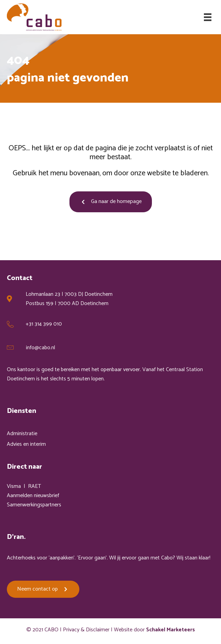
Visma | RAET (24, 486)
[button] (111, 202)
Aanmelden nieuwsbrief (33, 496)
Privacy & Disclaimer (86, 630)
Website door (154, 630)
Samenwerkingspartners (34, 505)
